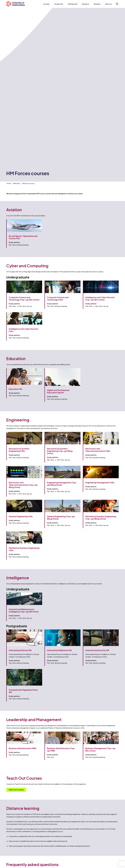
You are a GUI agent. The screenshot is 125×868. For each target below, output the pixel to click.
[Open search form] (117, 4)
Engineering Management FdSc (100, 482)
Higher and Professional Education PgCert (58, 391)
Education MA (15, 389)
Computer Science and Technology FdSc (58, 298)
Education (16, 358)
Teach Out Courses (16, 790)
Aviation (14, 210)
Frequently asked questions (32, 864)
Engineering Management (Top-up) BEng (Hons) (62, 484)
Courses (46, 4)
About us (108, 4)
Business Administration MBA (22, 748)
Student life (59, 4)
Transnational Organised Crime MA (23, 691)
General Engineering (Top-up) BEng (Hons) (61, 518)
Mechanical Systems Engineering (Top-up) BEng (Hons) (101, 518)
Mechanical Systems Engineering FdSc (24, 549)
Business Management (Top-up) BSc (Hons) (100, 749)
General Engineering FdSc (21, 516)
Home (9, 183)
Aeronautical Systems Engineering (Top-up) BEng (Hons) (60, 451)
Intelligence (18, 578)
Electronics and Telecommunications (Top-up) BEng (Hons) (23, 485)
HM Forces (16, 183)
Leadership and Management (34, 719)
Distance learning (23, 808)
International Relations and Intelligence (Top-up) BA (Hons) (24, 610)
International (73, 4)
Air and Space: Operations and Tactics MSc (23, 237)
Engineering (18, 420)
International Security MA (97, 650)
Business (97, 4)
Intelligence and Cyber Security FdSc (23, 330)
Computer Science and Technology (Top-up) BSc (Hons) (24, 298)
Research (86, 4)
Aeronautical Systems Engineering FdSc (19, 450)
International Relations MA (59, 650)
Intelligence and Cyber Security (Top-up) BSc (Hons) (100, 298)
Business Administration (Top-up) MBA (61, 749)
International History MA (20, 650)
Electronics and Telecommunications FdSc (98, 450)
